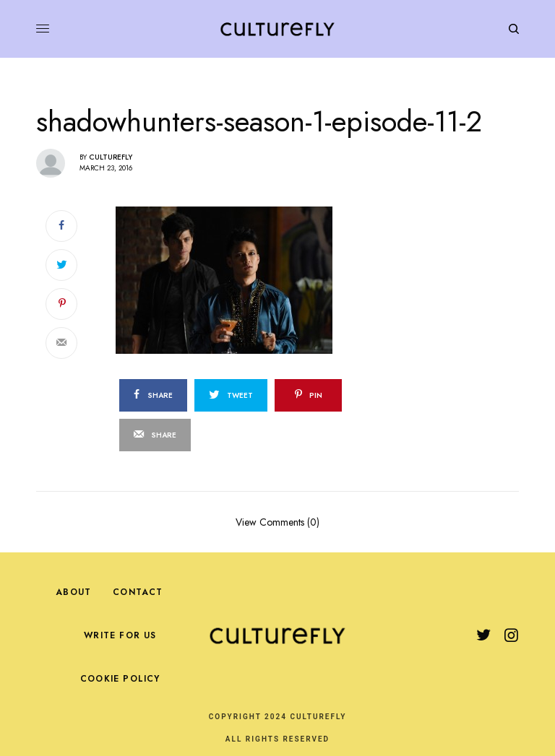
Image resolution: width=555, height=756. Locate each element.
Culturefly (111, 157)
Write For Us (120, 635)
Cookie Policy (120, 679)
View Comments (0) (277, 521)
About (73, 592)
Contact (138, 592)
